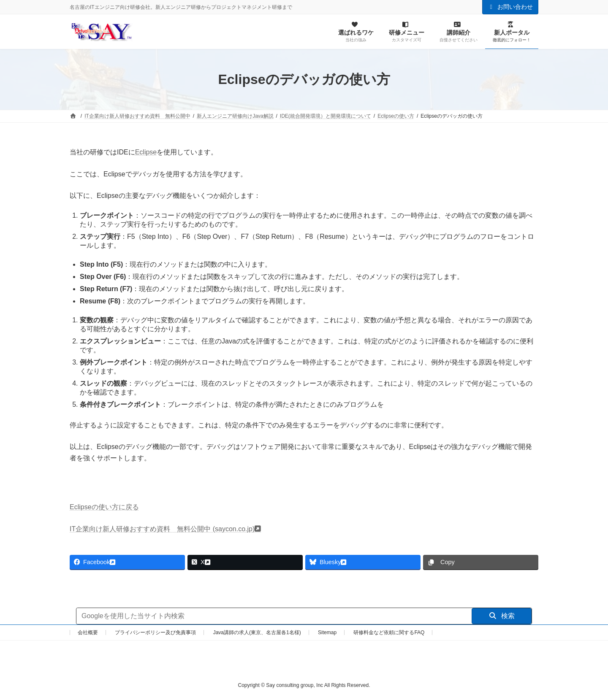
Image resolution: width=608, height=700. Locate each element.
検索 (502, 616)
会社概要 (88, 632)
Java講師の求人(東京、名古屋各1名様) (257, 632)
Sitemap (327, 632)
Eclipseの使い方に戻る (104, 507)
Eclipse (146, 152)
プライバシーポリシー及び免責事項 (155, 632)
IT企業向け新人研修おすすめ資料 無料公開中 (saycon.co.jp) (162, 529)
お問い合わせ (510, 7)
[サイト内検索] (274, 616)
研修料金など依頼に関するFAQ (389, 632)
